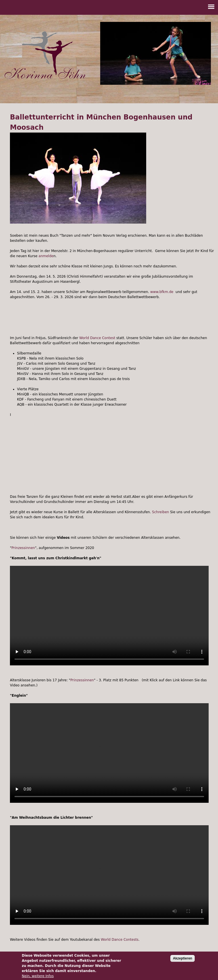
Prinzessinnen (23, 548)
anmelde (46, 256)
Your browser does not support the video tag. (109, 616)
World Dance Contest (97, 338)
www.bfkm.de (162, 292)
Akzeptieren (183, 958)
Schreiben (161, 512)
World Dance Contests (120, 940)
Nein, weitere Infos (38, 976)
